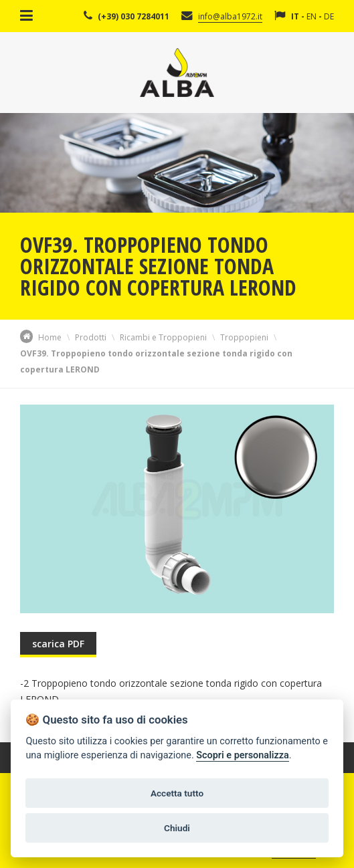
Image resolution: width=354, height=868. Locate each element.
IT (295, 16)
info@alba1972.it (230, 16)
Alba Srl (177, 73)
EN (312, 16)
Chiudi (177, 828)
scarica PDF (58, 644)
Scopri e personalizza (242, 755)
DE (329, 16)
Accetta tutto (177, 793)
